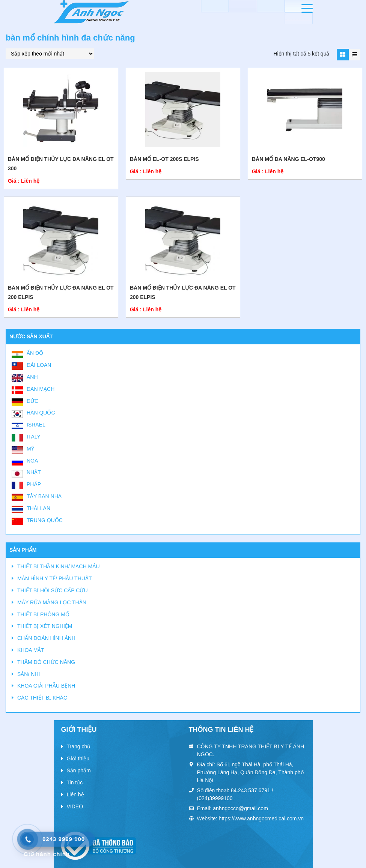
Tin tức (75, 782)
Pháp (34, 484)
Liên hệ (75, 794)
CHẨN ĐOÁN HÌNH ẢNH (46, 638)
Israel (36, 425)
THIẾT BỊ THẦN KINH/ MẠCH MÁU (59, 566)
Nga (32, 461)
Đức (32, 401)
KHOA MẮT (31, 650)
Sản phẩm (79, 770)
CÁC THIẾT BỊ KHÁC (42, 698)
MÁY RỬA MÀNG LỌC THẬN (52, 602)
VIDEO (75, 806)
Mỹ (30, 449)
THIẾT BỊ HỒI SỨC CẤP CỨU (53, 590)
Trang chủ (79, 746)
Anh (32, 377)
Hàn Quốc (41, 413)
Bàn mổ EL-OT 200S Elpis (164, 159)
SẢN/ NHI (29, 674)
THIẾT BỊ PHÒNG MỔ (43, 614)
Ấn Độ (35, 353)
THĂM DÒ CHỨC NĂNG (46, 662)
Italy (34, 437)
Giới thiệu (78, 758)
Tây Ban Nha (44, 496)
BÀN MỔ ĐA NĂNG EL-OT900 (288, 159)
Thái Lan (38, 508)
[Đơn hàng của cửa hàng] (50, 54)
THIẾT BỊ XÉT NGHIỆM (45, 626)
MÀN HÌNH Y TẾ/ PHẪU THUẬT (54, 578)
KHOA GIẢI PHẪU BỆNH (46, 686)
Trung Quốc (45, 520)
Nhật (34, 472)
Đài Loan (39, 365)
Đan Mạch (41, 389)
